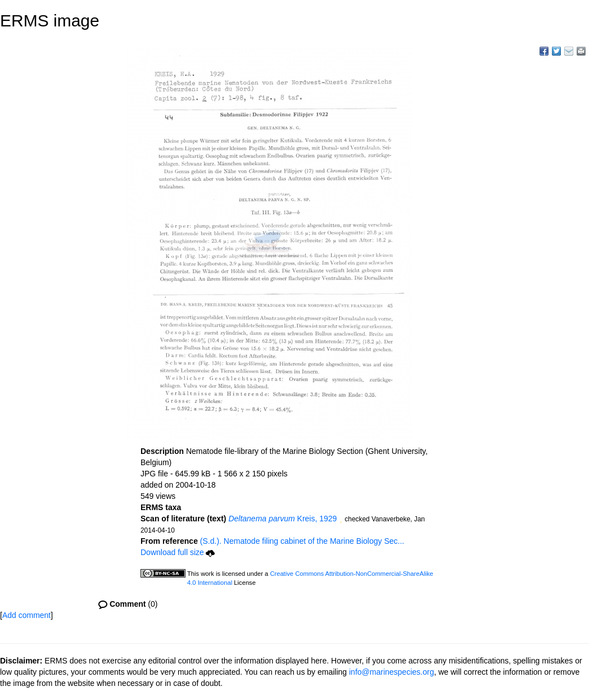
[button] (341, 520)
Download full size (178, 552)
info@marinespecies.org (391, 672)
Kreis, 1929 (282, 519)
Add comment (26, 615)
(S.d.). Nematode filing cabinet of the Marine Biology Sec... (302, 541)
